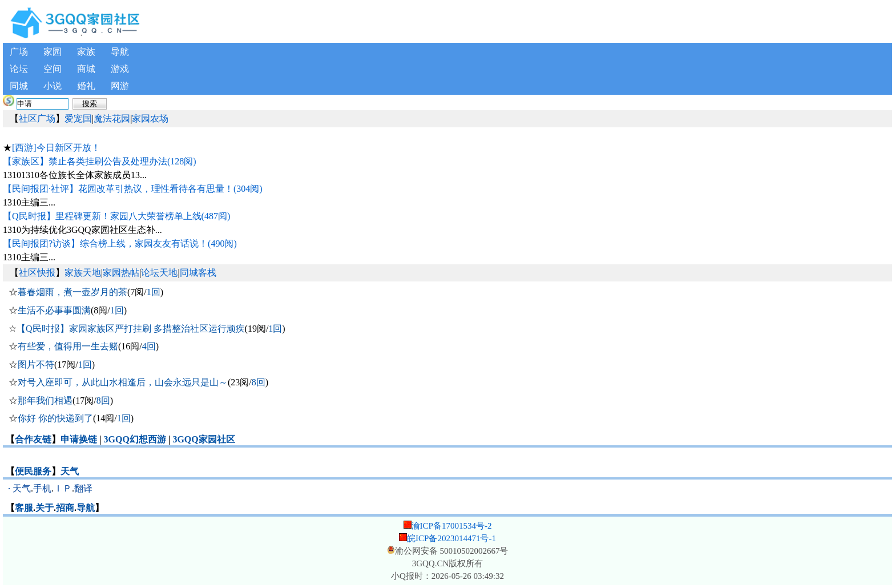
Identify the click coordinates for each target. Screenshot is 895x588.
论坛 (19, 69)
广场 (19, 52)
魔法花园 (112, 118)
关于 (45, 508)
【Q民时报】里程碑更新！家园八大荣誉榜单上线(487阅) (116, 216)
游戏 (120, 69)
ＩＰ (63, 488)
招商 (65, 508)
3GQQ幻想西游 (135, 439)
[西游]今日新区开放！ (56, 148)
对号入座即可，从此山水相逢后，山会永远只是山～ (123, 382)
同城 (19, 86)
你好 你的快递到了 (55, 418)
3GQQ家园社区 (203, 439)
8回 (259, 382)
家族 (86, 52)
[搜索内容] (43, 104)
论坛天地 (159, 273)
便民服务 (33, 471)
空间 (53, 69)
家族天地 (83, 273)
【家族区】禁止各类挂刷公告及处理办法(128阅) (100, 161)
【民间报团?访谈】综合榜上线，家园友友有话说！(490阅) (120, 243)
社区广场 (37, 118)
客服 (24, 508)
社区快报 (37, 273)
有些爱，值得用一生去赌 (68, 346)
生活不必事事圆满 (54, 310)
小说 (53, 86)
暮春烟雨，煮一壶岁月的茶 (72, 292)
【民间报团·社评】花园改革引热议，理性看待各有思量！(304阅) (133, 189)
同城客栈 (198, 273)
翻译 (83, 488)
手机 (42, 488)
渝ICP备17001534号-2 (452, 526)
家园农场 (150, 118)
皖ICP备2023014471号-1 (451, 538)
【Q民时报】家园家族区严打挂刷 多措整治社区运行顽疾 (131, 329)
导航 (120, 52)
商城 (86, 69)
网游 (120, 86)
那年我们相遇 (45, 400)
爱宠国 (78, 118)
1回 (154, 292)
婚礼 (86, 86)
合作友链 (33, 439)
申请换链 (79, 439)
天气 (70, 471)
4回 (149, 346)
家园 (53, 52)
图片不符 (36, 365)
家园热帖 (121, 273)
